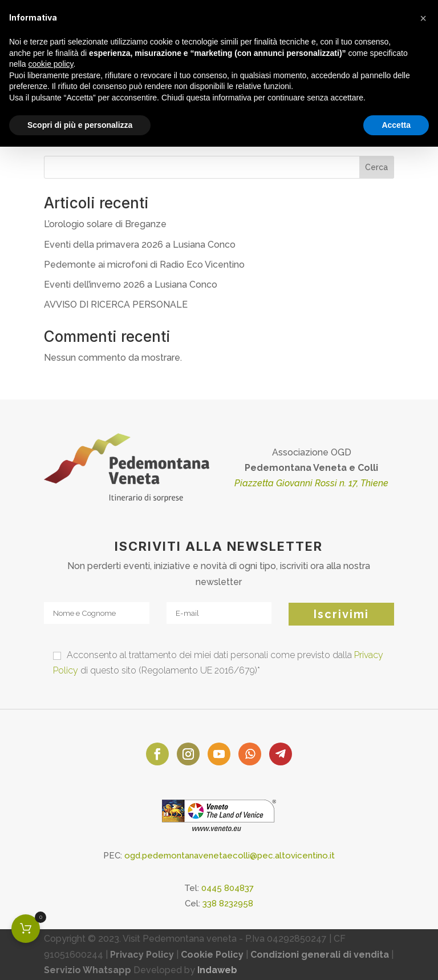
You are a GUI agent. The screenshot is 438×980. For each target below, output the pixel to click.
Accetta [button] (396, 125)
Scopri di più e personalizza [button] (80, 125)
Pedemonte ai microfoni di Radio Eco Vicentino (144, 265)
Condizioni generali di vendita (320, 955)
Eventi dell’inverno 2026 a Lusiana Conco (131, 285)
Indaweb (217, 970)
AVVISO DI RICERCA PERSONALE (116, 305)
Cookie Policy (212, 955)
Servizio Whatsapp (88, 970)
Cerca (376, 167)
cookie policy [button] (50, 64)
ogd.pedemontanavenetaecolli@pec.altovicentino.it (230, 856)
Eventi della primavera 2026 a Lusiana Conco (140, 245)
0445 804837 (228, 888)
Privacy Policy (142, 955)
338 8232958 (228, 904)
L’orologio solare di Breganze (105, 224)
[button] (423, 18)
